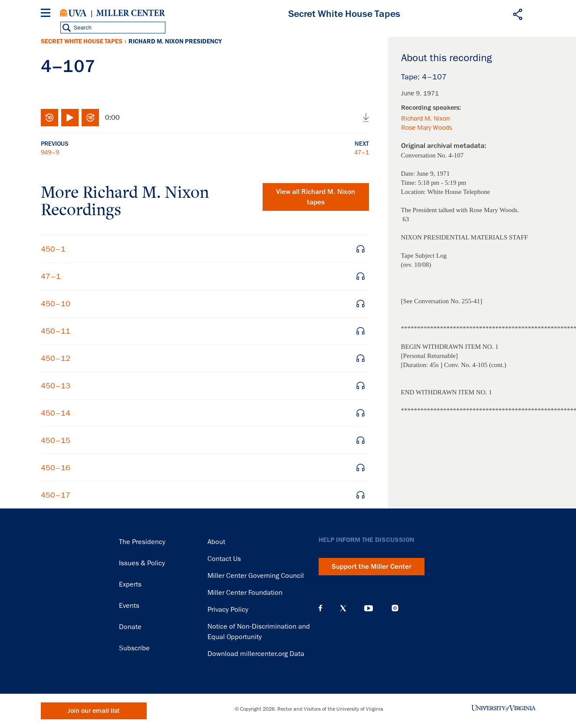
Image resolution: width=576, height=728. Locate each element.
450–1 (53, 249)
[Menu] (47, 14)
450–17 (56, 495)
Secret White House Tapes (82, 41)
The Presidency (142, 542)
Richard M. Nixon (425, 118)
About (216, 542)
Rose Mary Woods (426, 128)
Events (129, 606)
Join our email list (94, 711)
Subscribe (134, 648)
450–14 (56, 413)
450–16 (56, 468)
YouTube (369, 608)
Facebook (320, 608)
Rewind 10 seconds (49, 118)
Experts (130, 584)
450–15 (56, 440)
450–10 (56, 304)
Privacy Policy (228, 610)
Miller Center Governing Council (256, 576)
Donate (130, 627)
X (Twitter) (343, 608)
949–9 (50, 152)
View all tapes (316, 197)
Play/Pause (70, 118)
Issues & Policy (142, 563)
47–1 (362, 152)
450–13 (56, 386)
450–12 (56, 358)
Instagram (395, 608)
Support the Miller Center (372, 567)
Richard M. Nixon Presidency (175, 41)
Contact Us (224, 559)
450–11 (56, 331)
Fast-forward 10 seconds (90, 118)
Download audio (366, 118)
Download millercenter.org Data (256, 654)
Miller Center (131, 13)
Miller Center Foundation (245, 593)
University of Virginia (73, 13)
